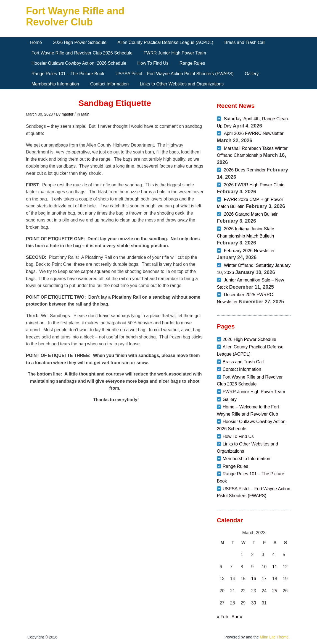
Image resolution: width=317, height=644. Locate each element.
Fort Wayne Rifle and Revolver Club (75, 16)
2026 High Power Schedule (80, 42)
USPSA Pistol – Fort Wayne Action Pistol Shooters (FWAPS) (175, 74)
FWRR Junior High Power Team (175, 53)
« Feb (222, 617)
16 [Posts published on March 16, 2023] (254, 579)
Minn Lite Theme (274, 637)
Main (85, 114)
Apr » (237, 617)
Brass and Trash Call (245, 42)
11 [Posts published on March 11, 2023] (275, 567)
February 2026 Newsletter (249, 251)
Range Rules (192, 63)
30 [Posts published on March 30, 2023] (254, 603)
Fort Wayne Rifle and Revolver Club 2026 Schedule (82, 53)
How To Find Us (153, 63)
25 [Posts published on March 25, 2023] (275, 591)
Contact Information (110, 84)
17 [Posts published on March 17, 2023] (264, 579)
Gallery (252, 74)
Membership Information (55, 84)
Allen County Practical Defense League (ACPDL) (166, 42)
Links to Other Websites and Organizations (182, 84)
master (68, 114)
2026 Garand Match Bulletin (251, 214)
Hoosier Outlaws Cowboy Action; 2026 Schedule (79, 63)
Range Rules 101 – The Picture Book (68, 74)
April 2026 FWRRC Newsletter (254, 133)
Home (36, 42)
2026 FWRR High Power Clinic (254, 185)
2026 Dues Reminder (245, 170)
